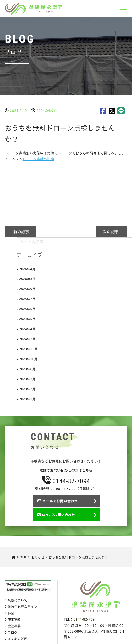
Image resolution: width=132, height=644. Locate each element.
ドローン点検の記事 (38, 159)
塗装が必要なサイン (23, 607)
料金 (11, 613)
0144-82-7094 (66, 481)
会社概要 (14, 626)
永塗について (18, 600)
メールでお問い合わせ (58, 501)
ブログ (13, 632)
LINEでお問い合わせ (56, 515)
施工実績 (14, 619)
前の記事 (21, 232)
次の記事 (111, 232)
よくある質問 (18, 639)
